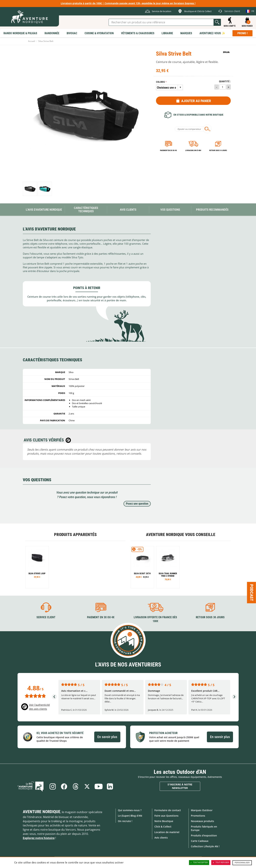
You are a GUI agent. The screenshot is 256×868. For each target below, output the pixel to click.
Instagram (52, 786)
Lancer (217, 22)
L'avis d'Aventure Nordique (44, 210)
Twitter (87, 786)
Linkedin (110, 786)
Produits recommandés (212, 210)
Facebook (64, 786)
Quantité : (225, 81)
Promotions (198, 816)
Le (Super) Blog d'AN (130, 816)
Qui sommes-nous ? (130, 810)
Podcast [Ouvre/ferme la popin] (252, 592)
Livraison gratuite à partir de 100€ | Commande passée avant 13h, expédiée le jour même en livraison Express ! (128, 3)
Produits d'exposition (204, 835)
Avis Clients (128, 210)
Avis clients (161, 838)
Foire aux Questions (166, 816)
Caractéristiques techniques (86, 210)
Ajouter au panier (196, 101)
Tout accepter (199, 863)
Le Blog (31, 786)
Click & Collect (163, 827)
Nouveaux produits (202, 821)
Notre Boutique (164, 821)
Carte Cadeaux (200, 841)
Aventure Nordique (42, 812)
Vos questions (170, 210)
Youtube (99, 786)
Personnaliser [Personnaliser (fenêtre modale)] (242, 863)
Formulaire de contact (168, 810)
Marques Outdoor (202, 810)
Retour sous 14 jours (218, 150)
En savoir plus (107, 737)
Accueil (32, 41)
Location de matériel (167, 832)
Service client (46, 617)
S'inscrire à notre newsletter (180, 786)
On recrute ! (125, 821)
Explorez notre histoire (39, 838)
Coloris (160, 82)
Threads (75, 786)
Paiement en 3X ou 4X (168, 150)
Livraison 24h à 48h (193, 150)
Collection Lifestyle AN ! (205, 846)
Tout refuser (221, 863)
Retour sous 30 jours (210, 617)
